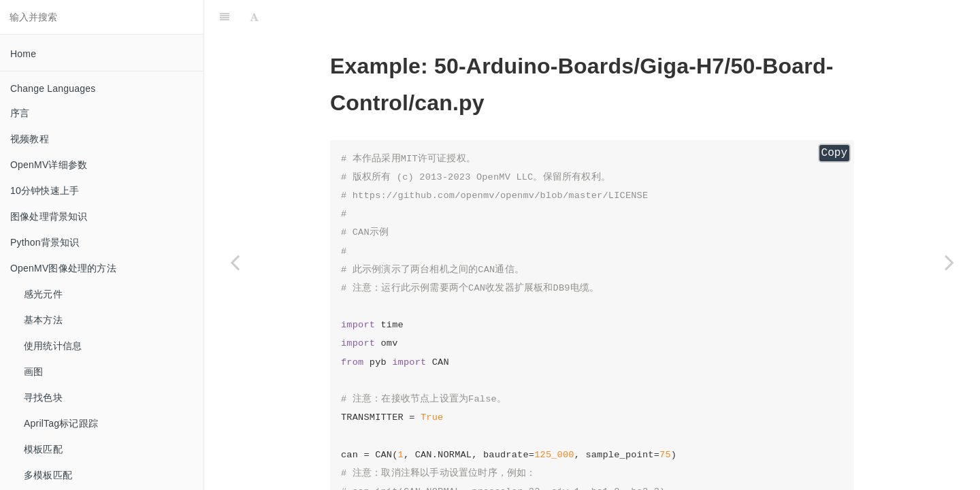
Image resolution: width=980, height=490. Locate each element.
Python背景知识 (45, 242)
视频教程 (30, 139)
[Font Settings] (254, 17)
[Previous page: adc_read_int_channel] (235, 262)
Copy (834, 153)
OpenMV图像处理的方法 (63, 268)
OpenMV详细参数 (49, 165)
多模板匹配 (48, 475)
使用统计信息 (53, 346)
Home (23, 54)
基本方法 (43, 320)
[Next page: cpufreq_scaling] (949, 262)
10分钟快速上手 (45, 191)
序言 (20, 113)
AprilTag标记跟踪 (61, 423)
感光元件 (43, 294)
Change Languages (53, 88)
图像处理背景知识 (49, 216)
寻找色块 (43, 397)
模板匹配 (43, 449)
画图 (33, 372)
